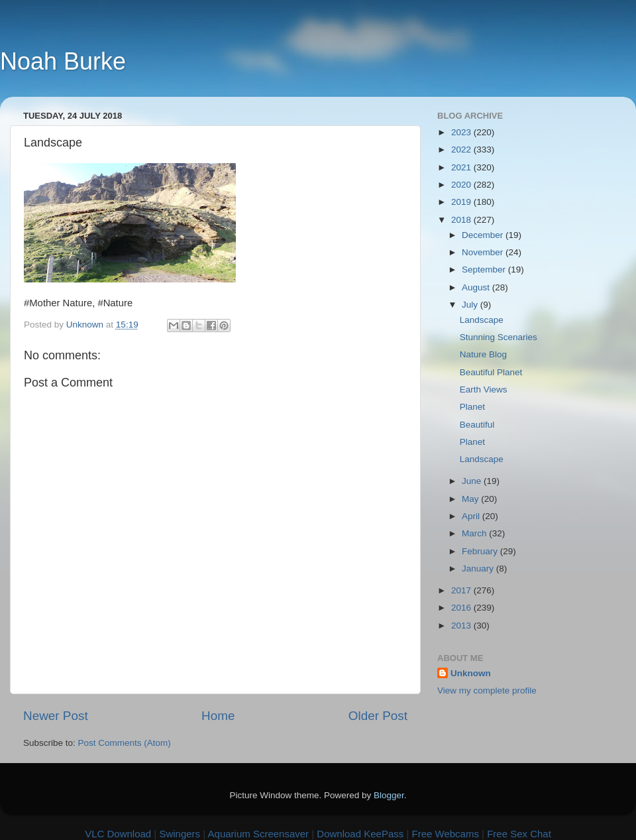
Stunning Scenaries (499, 337)
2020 (462, 185)
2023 (462, 132)
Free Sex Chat (519, 834)
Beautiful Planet (491, 372)
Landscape (482, 320)
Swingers (180, 834)
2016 (462, 608)
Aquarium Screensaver (259, 834)
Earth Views (484, 390)
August (477, 287)
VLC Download (118, 834)
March (475, 533)
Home (218, 716)
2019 (462, 202)
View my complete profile (487, 690)
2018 (462, 220)
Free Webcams (446, 834)
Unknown (471, 673)
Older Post (378, 716)
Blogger (389, 795)
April (472, 516)
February (481, 551)
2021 (462, 167)
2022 (462, 150)
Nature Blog (483, 354)
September (485, 270)
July (471, 305)
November (484, 252)
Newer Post (56, 716)
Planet (472, 407)
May (471, 499)
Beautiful (477, 425)
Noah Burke (63, 61)
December (484, 235)
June (473, 481)
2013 (462, 626)
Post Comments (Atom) (125, 743)
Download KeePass (360, 834)
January (479, 569)
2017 (462, 590)
